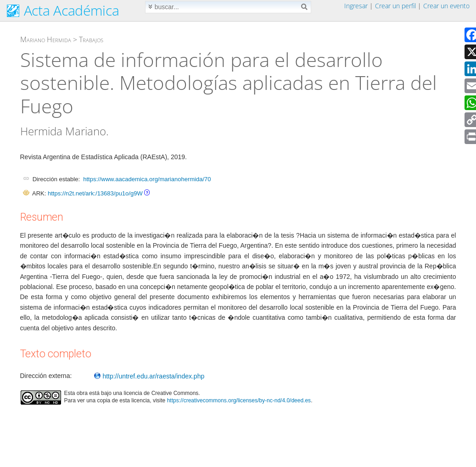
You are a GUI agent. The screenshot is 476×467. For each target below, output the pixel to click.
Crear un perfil (395, 6)
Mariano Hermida (46, 39)
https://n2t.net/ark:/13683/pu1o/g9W (95, 193)
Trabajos (91, 39)
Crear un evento (446, 6)
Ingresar (356, 6)
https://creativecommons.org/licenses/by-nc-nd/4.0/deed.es (239, 400)
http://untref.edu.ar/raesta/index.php (149, 376)
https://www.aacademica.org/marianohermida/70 (147, 179)
